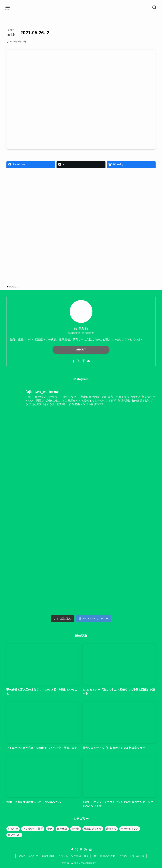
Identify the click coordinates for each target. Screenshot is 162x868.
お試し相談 (48, 856)
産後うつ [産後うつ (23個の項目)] (111, 829)
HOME (21, 856)
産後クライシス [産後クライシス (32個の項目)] (130, 829)
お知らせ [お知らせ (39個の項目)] (13, 829)
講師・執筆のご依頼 (104, 856)
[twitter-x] (79, 361)
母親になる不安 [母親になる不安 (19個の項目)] (93, 829)
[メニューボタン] (8, 8)
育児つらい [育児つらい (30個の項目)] (14, 835)
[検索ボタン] (154, 8)
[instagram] (84, 361)
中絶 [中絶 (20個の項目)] (50, 829)
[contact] (88, 361)
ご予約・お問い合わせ (132, 856)
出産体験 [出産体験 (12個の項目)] (62, 829)
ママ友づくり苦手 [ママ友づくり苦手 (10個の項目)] (33, 829)
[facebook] (74, 361)
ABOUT (81, 350)
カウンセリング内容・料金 (73, 856)
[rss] (86, 850)
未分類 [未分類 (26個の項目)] (76, 829)
